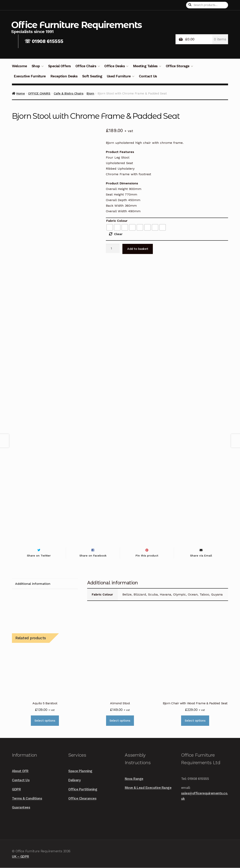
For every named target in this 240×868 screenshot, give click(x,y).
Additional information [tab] (33, 584)
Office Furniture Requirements (76, 25)
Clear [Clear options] (118, 234)
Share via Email (201, 556)
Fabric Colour (117, 221)
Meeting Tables (145, 66)
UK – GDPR (20, 856)
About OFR (20, 771)
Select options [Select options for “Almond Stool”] (120, 721)
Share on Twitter (39, 556)
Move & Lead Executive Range (148, 788)
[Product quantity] (113, 248)
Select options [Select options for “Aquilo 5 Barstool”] (45, 721)
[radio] (110, 227)
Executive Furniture (30, 76)
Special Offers (60, 66)
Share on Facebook (93, 556)
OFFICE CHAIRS (39, 93)
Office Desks (115, 66)
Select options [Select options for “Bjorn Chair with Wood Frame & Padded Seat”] (195, 721)
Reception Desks (64, 76)
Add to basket (138, 249)
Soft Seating (92, 76)
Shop (36, 66)
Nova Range (134, 779)
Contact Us (148, 76)
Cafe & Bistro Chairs (69, 93)
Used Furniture (119, 76)
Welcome (20, 66)
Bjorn (90, 93)
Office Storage (178, 66)
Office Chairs (86, 66)
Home (21, 93)
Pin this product (147, 556)
